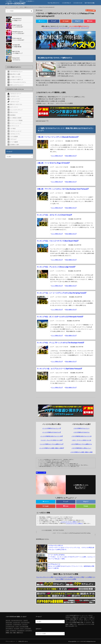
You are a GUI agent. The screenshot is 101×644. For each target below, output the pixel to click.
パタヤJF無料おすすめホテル (81, 432)
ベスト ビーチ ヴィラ (75, 28)
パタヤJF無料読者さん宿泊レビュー (81, 448)
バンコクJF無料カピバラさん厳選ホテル (51, 444)
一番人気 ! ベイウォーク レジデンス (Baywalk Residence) (57, 137)
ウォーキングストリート (54, 3)
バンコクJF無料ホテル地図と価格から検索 (51, 448)
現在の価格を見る (70, 156)
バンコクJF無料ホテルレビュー (51, 428)
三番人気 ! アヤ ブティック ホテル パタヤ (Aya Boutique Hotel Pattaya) (62, 189)
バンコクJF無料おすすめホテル (51, 432)
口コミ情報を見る (56, 156)
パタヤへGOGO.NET (15, 3)
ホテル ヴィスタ (84, 28)
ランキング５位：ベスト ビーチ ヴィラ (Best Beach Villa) (57, 241)
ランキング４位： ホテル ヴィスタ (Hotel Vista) (54, 215)
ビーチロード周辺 (79, 577)
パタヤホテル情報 (42, 473)
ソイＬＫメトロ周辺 (70, 579)
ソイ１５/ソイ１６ (78, 3)
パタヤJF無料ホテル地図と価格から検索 (81, 452)
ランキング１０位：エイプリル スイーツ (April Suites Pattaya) (59, 369)
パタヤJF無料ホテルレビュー (81, 428)
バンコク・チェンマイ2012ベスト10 (51, 440)
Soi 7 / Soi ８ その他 (90, 3)
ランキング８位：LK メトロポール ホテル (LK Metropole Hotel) (59, 317)
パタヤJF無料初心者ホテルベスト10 (81, 436)
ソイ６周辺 (89, 577)
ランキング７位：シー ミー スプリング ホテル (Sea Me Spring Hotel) (61, 293)
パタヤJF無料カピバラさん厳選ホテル (81, 444)
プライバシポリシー (10, 641)
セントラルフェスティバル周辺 (64, 577)
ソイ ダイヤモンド (66, 3)
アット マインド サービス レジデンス (50, 28)
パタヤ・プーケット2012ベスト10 (81, 440)
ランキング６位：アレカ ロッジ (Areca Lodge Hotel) (55, 267)
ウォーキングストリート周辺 (45, 577)
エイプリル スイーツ (64, 28)
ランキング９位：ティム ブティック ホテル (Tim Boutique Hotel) (60, 343)
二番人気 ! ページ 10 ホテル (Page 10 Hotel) (52, 163)
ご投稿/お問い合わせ (23, 641)
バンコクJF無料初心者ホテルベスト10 (51, 436)
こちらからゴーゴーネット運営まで (69, 522)
